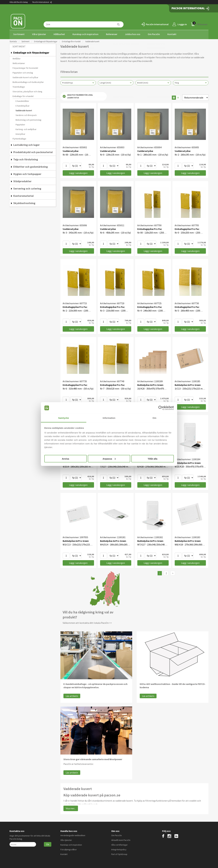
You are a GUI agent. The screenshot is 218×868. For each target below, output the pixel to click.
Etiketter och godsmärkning (31, 166)
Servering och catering (27, 188)
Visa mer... (71, 807)
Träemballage (19, 86)
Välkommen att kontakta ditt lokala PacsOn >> (87, 622)
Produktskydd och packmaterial (33, 151)
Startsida (13, 41)
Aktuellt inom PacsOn (121, 839)
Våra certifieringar (119, 844)
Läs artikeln (72, 695)
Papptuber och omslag (23, 72)
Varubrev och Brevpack (26, 114)
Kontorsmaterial (23, 195)
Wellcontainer (19, 62)
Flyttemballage (19, 138)
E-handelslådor (22, 100)
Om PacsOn (154, 34)
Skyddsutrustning (24, 202)
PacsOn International (42, 2)
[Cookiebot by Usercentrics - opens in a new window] (161, 408)
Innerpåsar (20, 133)
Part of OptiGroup (119, 853)
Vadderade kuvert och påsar (25, 76)
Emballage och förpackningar (46, 41)
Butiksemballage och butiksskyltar (28, 81)
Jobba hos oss (133, 34)
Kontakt (172, 34)
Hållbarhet (59, 34)
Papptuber (20, 124)
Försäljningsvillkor (69, 849)
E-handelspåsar (23, 105)
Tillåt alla (153, 459)
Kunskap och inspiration (85, 34)
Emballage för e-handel (71, 41)
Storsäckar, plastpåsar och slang (27, 91)
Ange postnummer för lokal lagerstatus (78, 96)
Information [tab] (109, 418)
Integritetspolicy (119, 849)
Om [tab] (154, 418)
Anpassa (109, 459)
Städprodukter (22, 180)
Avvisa (66, 459)
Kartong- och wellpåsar (26, 128)
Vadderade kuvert (24, 110)
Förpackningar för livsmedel (25, 67)
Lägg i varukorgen (78, 172)
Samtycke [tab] (64, 418)
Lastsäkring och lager (26, 144)
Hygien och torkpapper (27, 173)
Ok (48, 843)
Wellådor (17, 58)
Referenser (112, 34)
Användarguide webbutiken (73, 834)
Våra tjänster (39, 34)
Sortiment (19, 34)
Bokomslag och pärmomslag (28, 119)
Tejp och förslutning (26, 158)
